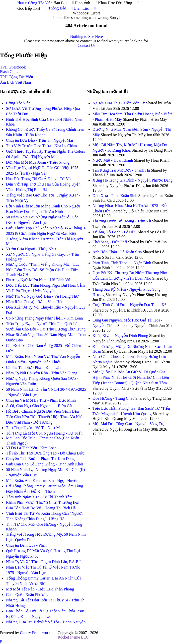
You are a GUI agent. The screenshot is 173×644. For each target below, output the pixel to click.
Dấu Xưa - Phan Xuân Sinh (115, 196)
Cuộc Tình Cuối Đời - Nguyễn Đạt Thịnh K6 (130, 305)
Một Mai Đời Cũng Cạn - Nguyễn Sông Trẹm (130, 424)
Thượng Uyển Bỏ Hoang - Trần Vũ (122, 221)
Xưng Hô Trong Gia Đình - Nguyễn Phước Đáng (132, 180)
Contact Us (86, 45)
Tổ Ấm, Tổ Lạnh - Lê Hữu (115, 232)
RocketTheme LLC (73, 637)
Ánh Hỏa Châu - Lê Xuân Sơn (117, 252)
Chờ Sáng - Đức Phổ (110, 242)
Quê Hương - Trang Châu (113, 398)
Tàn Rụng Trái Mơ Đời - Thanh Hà (121, 170)
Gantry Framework (35, 633)
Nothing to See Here (86, 36)
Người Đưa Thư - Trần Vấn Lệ (119, 103)
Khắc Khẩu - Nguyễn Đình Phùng (120, 336)
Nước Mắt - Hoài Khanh (113, 160)
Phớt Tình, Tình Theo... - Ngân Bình (122, 263)
